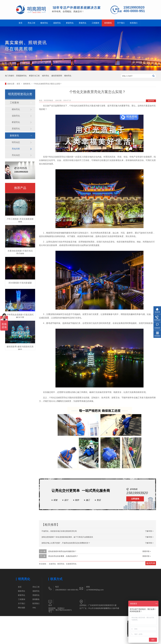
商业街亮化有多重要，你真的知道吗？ (63, 556)
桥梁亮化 (70, 23)
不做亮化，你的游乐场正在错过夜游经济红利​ (59, 531)
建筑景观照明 (57, 76)
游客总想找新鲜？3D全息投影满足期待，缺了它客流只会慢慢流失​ (67, 537)
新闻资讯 (27, 84)
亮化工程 (31, 23)
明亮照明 (52, 608)
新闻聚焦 (108, 23)
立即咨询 (135, 499)
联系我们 (134, 23)
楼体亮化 (44, 23)
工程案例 (96, 23)
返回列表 (151, 101)
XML (34, 608)
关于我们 (121, 23)
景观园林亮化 (21, 76)
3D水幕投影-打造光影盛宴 (20, 283)
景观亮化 (83, 23)
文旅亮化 (52, 564)
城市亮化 (46, 76)
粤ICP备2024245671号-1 (60, 611)
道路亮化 (57, 23)
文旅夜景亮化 (71, 564)
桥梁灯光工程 (34, 76)
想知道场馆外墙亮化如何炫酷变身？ (62, 551)
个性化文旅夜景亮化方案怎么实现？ (48, 84)
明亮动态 (16, 142)
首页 (21, 23)
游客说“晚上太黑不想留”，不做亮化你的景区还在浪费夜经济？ (66, 543)
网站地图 (22, 608)
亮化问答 (16, 149)
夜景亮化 (61, 564)
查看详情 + (147, 551)
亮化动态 (16, 155)
